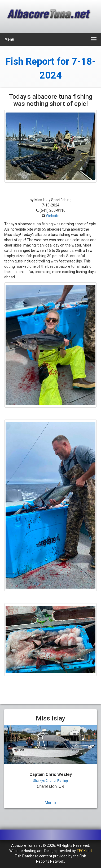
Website (53, 216)
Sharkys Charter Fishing (50, 781)
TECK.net (84, 851)
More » (50, 803)
